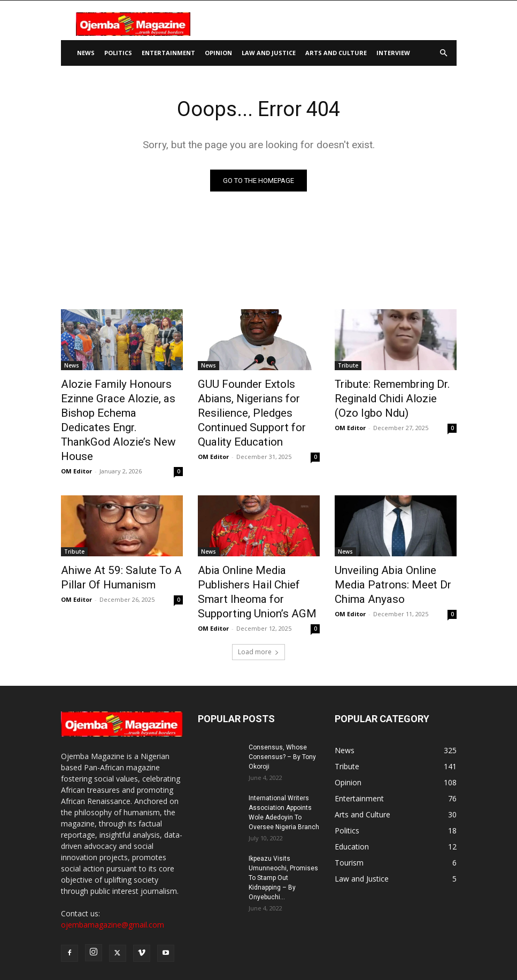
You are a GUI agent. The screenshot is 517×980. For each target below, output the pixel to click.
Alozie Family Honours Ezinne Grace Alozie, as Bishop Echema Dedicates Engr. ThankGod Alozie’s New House (122, 401)
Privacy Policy (333, 951)
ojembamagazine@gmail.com (113, 863)
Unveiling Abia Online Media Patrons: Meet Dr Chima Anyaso (390, 542)
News (86, 53)
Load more (258, 590)
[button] (444, 53)
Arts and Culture (336, 53)
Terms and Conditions (397, 951)
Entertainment (168, 53)
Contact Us (244, 951)
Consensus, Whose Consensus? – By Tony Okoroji (282, 695)
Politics (118, 53)
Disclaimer (287, 951)
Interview (393, 53)
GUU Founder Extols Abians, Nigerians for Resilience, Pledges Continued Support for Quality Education (253, 401)
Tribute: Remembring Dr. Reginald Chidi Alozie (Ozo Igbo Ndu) (388, 395)
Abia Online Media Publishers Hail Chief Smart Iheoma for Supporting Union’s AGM (256, 542)
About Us (203, 951)
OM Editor (76, 432)
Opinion (218, 53)
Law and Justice (269, 53)
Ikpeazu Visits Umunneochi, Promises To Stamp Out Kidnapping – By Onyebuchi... (283, 816)
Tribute (348, 365)
